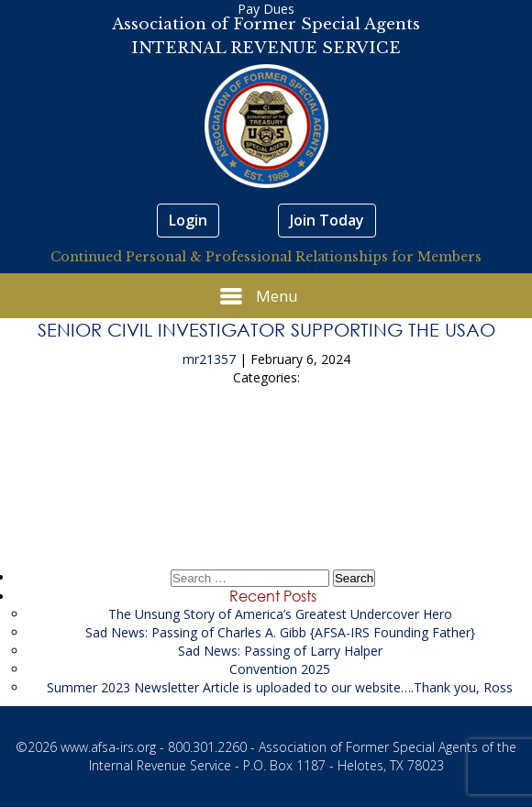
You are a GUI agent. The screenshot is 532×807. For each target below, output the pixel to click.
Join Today (327, 220)
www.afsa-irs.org (108, 747)
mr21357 (209, 359)
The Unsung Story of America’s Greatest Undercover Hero (280, 614)
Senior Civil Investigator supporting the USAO (266, 329)
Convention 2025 (280, 669)
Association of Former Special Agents (266, 24)
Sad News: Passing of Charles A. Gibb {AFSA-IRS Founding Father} (280, 632)
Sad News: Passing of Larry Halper (280, 651)
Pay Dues (266, 9)
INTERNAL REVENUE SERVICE (266, 48)
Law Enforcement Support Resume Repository (266, 445)
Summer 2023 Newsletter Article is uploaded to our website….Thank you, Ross (280, 687)
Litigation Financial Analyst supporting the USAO (266, 497)
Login (188, 220)
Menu (259, 296)
